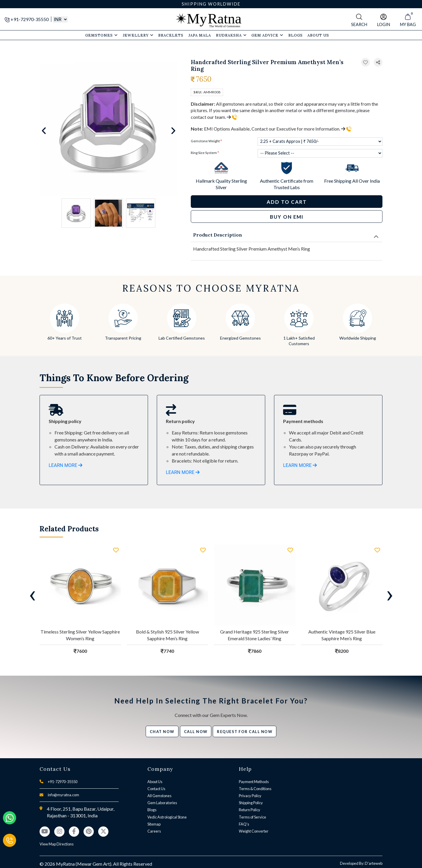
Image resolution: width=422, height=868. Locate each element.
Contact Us (156, 789)
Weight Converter (254, 831)
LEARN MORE (65, 465)
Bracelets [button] (171, 35)
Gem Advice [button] (267, 35)
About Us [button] (318, 35)
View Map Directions (57, 844)
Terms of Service (252, 817)
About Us (155, 782)
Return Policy (250, 810)
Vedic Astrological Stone (167, 817)
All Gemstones (159, 796)
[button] (378, 63)
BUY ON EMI (287, 217)
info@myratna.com (63, 795)
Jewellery (138, 35)
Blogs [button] (296, 35)
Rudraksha (231, 35)
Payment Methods (254, 782)
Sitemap (154, 824)
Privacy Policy (250, 796)
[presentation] (32, 594)
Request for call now (245, 732)
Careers (154, 831)
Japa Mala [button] (200, 35)
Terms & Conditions (255, 789)
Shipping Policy (251, 803)
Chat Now (162, 732)
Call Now (196, 732)
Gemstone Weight (206, 141)
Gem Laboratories (162, 803)
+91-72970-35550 (27, 19)
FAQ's (244, 824)
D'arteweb (374, 863)
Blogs (152, 810)
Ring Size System (205, 153)
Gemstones (102, 35)
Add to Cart (287, 202)
